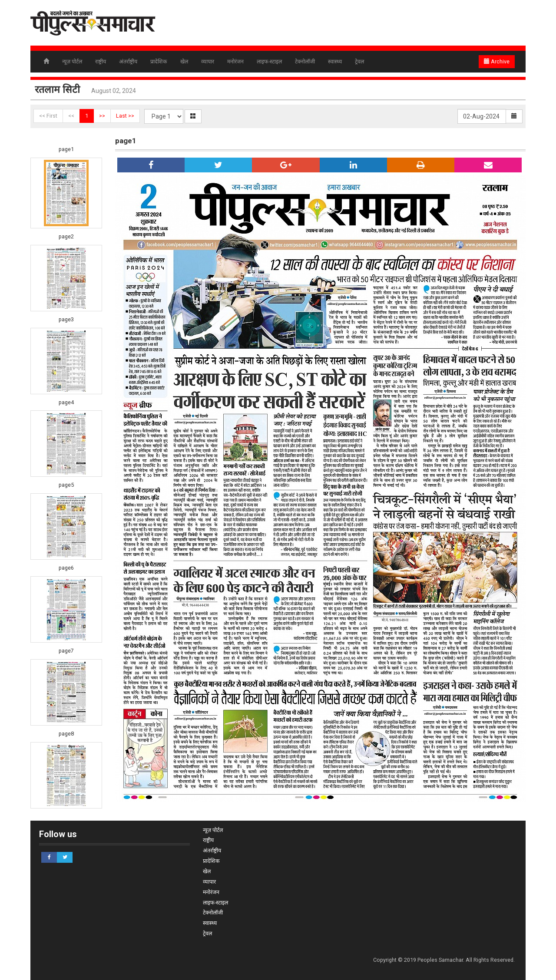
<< (71, 116)
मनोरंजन (235, 61)
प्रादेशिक (159, 61)
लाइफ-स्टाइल (269, 61)
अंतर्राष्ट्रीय (128, 61)
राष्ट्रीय (101, 61)
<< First (48, 116)
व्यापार (208, 61)
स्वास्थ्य (335, 61)
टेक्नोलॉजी (305, 61)
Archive (497, 61)
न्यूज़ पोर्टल (72, 61)
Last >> (125, 116)
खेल (184, 61)
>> (102, 116)
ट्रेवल (359, 61)
